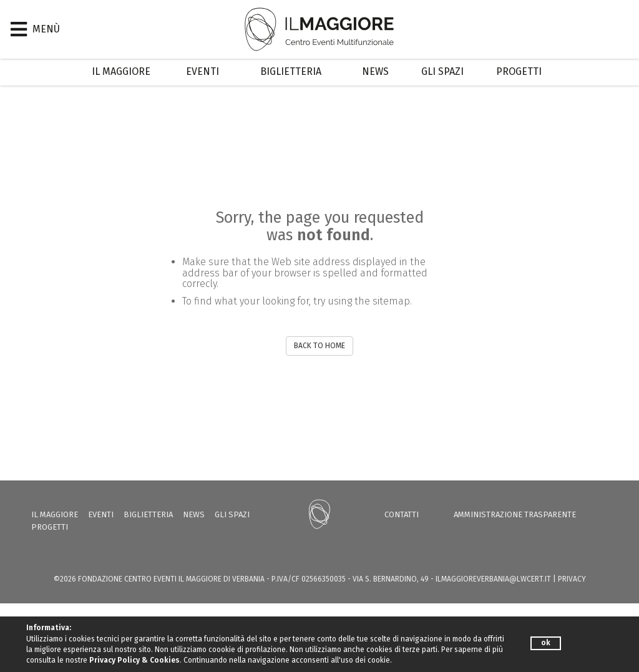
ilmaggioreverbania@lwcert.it (493, 579)
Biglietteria (291, 71)
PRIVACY (572, 579)
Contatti (402, 514)
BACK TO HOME (319, 346)
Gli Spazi (442, 71)
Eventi (202, 71)
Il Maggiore (121, 71)
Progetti (519, 71)
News (375, 71)
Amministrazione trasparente (515, 514)
